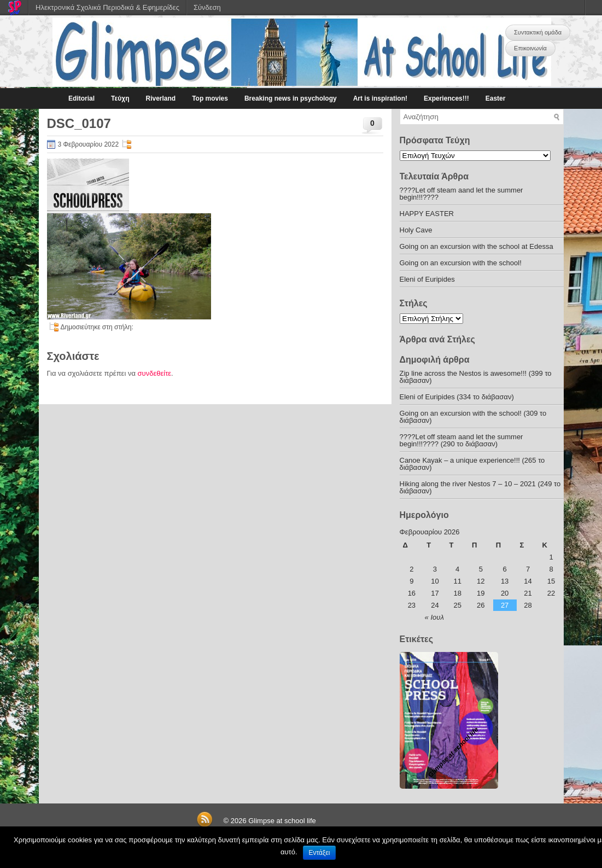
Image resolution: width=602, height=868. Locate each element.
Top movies (210, 98)
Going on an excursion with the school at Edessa (477, 246)
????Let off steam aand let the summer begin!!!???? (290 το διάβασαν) (461, 440)
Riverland (160, 98)
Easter (496, 98)
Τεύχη (120, 98)
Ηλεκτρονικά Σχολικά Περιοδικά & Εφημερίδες (107, 7)
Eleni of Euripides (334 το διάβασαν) (457, 397)
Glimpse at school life (282, 821)
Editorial (81, 98)
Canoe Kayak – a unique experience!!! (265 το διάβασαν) (472, 464)
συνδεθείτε (155, 373)
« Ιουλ (434, 617)
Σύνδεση (207, 7)
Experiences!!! (446, 98)
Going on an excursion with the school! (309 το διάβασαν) (473, 417)
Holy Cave (416, 230)
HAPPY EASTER (427, 214)
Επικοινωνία (530, 48)
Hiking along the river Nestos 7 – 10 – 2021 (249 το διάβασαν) (480, 487)
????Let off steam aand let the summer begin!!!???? (461, 194)
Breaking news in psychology (291, 98)
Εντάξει (320, 853)
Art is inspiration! (380, 98)
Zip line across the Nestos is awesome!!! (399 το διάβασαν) (476, 377)
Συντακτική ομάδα (538, 32)
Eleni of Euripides (427, 279)
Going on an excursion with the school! (461, 263)
